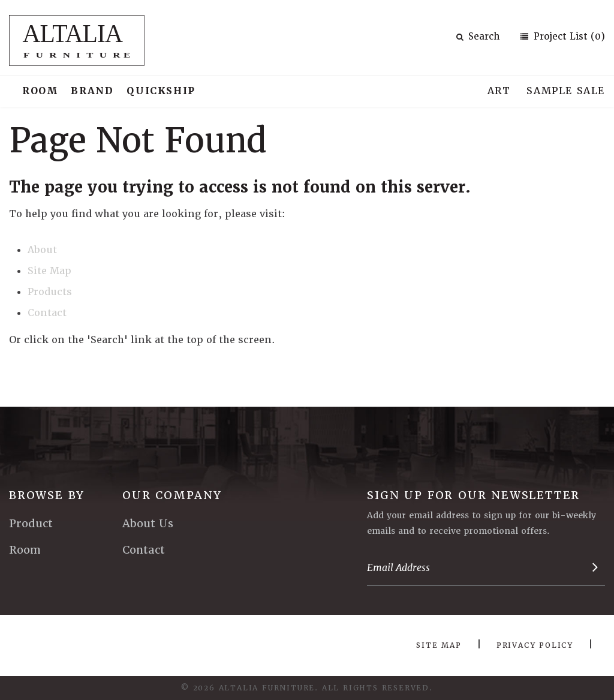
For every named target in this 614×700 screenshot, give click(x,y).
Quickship (161, 91)
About (42, 250)
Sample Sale (566, 91)
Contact (47, 313)
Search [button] (478, 37)
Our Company (172, 495)
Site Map (49, 271)
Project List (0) (568, 37)
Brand (92, 91)
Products (50, 292)
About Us (148, 523)
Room (40, 91)
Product (31, 523)
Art (499, 91)
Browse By (47, 495)
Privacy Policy (535, 645)
